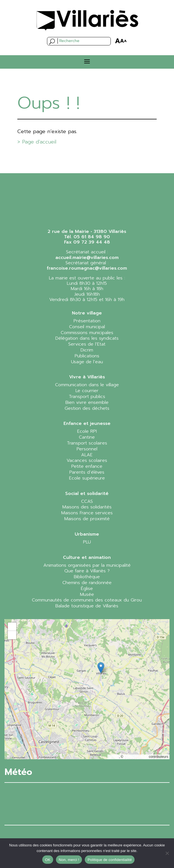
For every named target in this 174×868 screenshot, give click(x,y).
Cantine (87, 437)
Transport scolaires (87, 443)
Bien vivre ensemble (87, 402)
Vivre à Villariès (87, 377)
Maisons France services (87, 513)
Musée (87, 594)
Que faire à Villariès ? (87, 571)
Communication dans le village (87, 385)
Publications (87, 356)
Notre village (87, 313)
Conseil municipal (87, 327)
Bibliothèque (87, 577)
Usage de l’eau (87, 362)
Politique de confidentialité (110, 860)
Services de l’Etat (87, 344)
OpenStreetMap (136, 757)
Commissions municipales (87, 333)
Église (87, 589)
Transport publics (87, 397)
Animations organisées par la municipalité (87, 565)
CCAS (87, 501)
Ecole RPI (87, 431)
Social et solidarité (87, 494)
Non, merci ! (69, 860)
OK (48, 860)
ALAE (87, 455)
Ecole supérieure (87, 478)
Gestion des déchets (87, 408)
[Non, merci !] (167, 853)
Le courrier (87, 391)
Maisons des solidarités (87, 507)
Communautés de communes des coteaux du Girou (87, 600)
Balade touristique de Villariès (87, 606)
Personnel (87, 449)
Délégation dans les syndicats (87, 338)
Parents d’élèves (87, 472)
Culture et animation (87, 557)
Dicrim (87, 350)
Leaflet (114, 757)
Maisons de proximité (87, 519)
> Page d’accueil (37, 142)
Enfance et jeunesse (87, 423)
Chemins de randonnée (87, 583)
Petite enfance (87, 466)
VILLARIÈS (87, 804)
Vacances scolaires (87, 460)
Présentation (87, 321)
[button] (101, 668)
